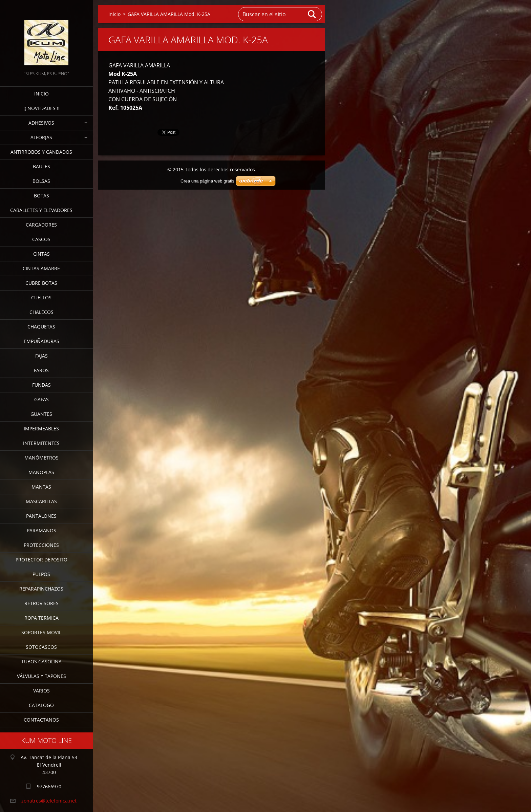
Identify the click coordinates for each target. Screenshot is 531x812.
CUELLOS (41, 297)
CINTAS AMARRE (41, 268)
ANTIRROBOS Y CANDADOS (41, 152)
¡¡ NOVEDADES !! (41, 108)
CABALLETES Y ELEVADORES (41, 210)
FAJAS (41, 356)
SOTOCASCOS (41, 647)
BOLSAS (41, 181)
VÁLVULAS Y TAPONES (41, 676)
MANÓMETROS (41, 458)
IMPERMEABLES (41, 429)
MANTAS (41, 487)
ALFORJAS (41, 137)
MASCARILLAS (41, 501)
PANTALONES (41, 516)
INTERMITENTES (41, 443)
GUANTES (41, 414)
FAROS (41, 370)
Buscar (312, 14)
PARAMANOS (41, 530)
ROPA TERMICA (41, 618)
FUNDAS (41, 385)
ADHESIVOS (41, 123)
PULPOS (41, 574)
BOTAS (41, 196)
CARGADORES (41, 225)
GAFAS (41, 399)
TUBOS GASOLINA (41, 661)
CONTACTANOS (41, 720)
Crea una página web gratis (207, 181)
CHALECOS (41, 312)
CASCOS (41, 239)
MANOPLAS (41, 472)
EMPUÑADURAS (41, 341)
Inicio (41, 94)
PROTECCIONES (41, 545)
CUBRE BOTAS (41, 283)
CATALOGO (41, 705)
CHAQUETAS (41, 327)
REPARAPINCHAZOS (41, 589)
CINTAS (41, 254)
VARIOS (41, 691)
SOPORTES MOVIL (41, 632)
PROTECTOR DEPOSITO (41, 560)
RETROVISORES (41, 603)
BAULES (41, 166)
